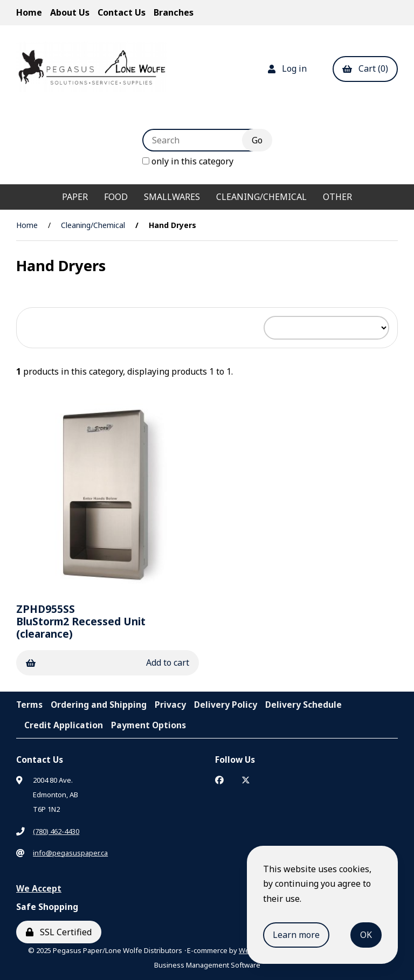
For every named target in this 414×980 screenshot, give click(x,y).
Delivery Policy (226, 705)
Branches (174, 12)
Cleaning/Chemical (261, 197)
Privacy (170, 705)
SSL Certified (59, 932)
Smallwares (172, 197)
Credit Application (64, 725)
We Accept (39, 888)
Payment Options (149, 725)
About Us (70, 12)
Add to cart (108, 662)
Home (29, 12)
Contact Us (122, 12)
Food (116, 197)
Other (337, 197)
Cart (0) (365, 68)
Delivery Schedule (303, 705)
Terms (29, 705)
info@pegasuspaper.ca (70, 853)
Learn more (296, 935)
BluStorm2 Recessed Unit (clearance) (81, 621)
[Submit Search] (257, 140)
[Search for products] (200, 140)
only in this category (188, 161)
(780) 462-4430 (56, 831)
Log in (287, 68)
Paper (75, 197)
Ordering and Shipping (99, 705)
